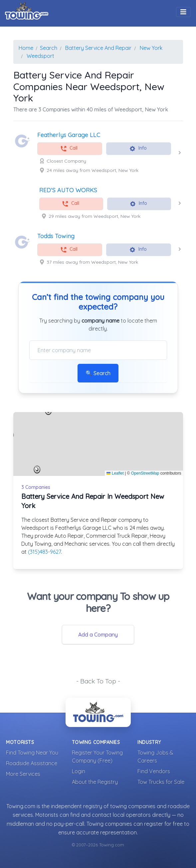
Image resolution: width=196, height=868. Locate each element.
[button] (37, 470)
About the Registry (95, 782)
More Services (23, 774)
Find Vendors (154, 771)
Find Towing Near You (32, 753)
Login (79, 771)
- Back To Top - (98, 681)
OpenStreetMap (145, 473)
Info (138, 148)
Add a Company (98, 635)
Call (69, 148)
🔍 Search (98, 373)
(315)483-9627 (44, 552)
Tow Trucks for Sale (161, 782)
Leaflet (115, 473)
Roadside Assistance (32, 763)
